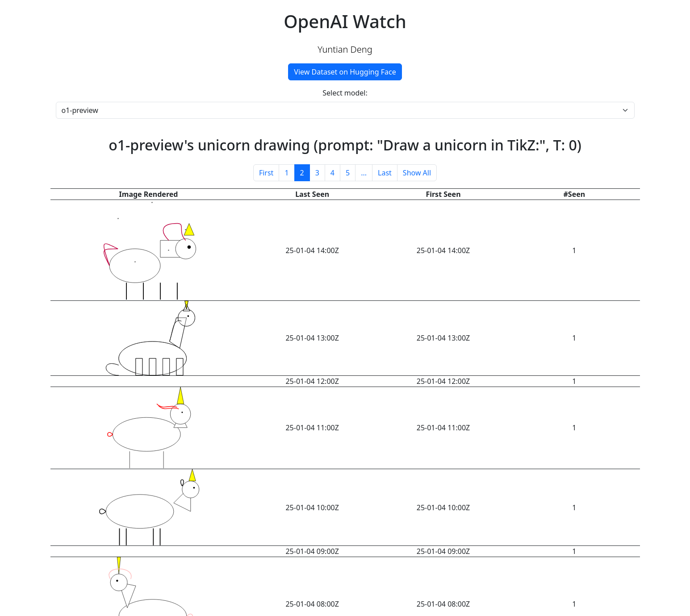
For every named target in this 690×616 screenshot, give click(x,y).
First (266, 173)
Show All (417, 173)
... (364, 173)
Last (385, 173)
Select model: (345, 93)
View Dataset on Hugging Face (345, 72)
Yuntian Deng (345, 49)
